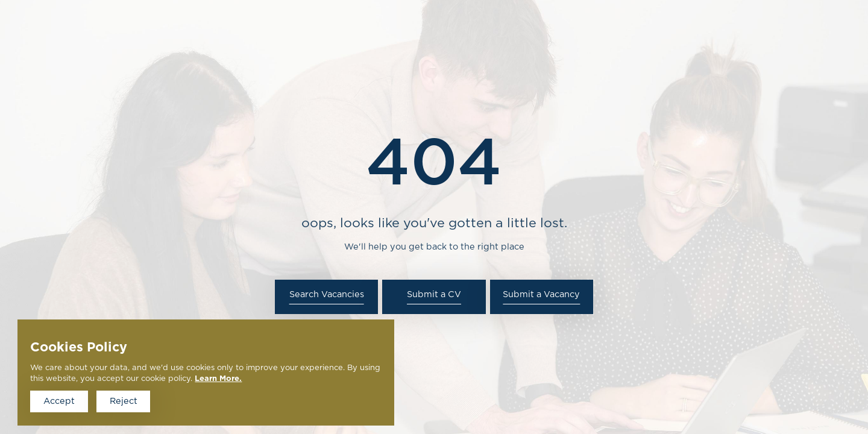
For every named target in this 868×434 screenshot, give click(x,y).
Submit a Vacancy (541, 294)
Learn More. (218, 379)
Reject (124, 401)
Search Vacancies (327, 294)
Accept (59, 401)
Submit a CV (434, 294)
